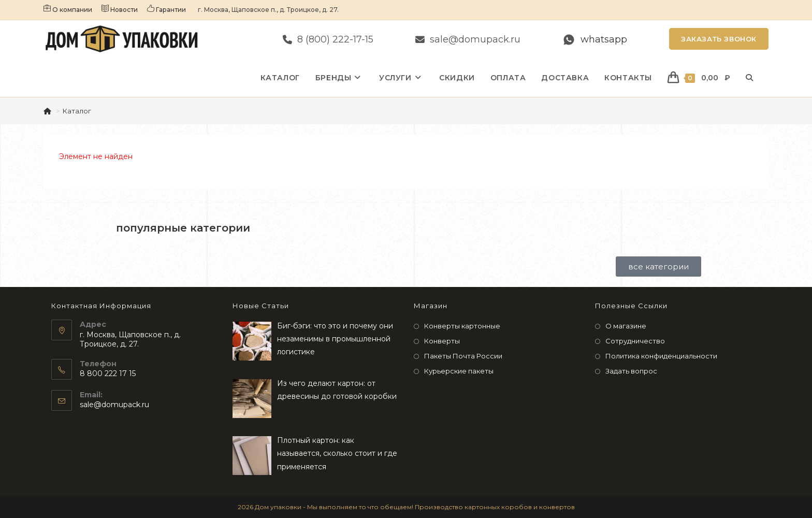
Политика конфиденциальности (661, 356)
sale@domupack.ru (114, 405)
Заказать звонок (719, 39)
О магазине (626, 326)
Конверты (442, 341)
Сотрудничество (635, 341)
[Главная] (48, 111)
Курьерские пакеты (459, 371)
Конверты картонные (462, 326)
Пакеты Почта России (463, 356)
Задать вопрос (631, 371)
